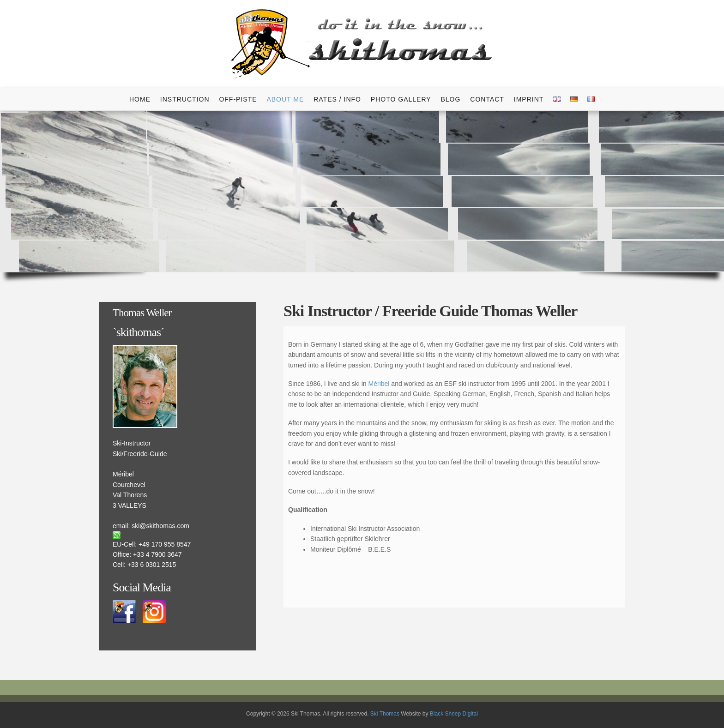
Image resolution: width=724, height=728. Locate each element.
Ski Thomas (385, 714)
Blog (450, 99)
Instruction (185, 99)
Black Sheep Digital (454, 714)
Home (140, 99)
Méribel (379, 384)
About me (285, 99)
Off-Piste (238, 99)
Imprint (529, 99)
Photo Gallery (401, 99)
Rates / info (337, 99)
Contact (487, 99)
